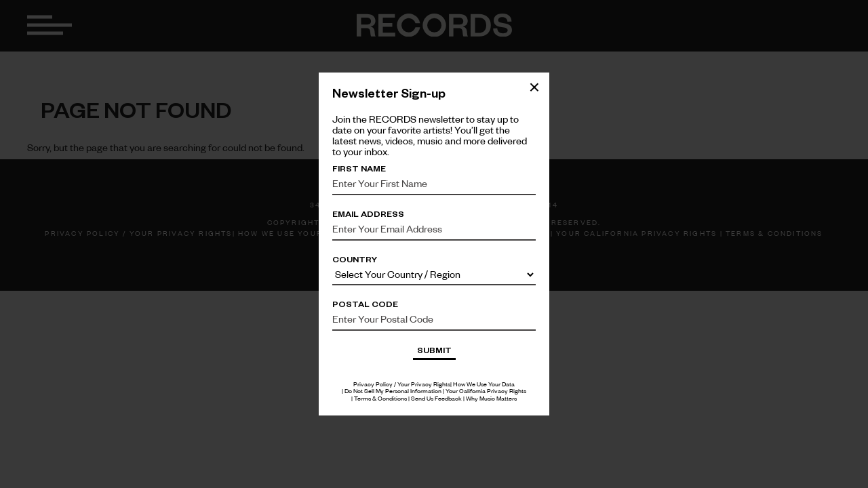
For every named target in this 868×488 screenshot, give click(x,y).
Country (355, 259)
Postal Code (365, 304)
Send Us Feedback (436, 398)
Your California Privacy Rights (486, 391)
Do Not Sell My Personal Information (393, 391)
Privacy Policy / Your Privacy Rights (402, 384)
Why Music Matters (491, 398)
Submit (434, 350)
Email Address (368, 213)
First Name (359, 168)
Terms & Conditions (380, 398)
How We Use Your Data (484, 384)
